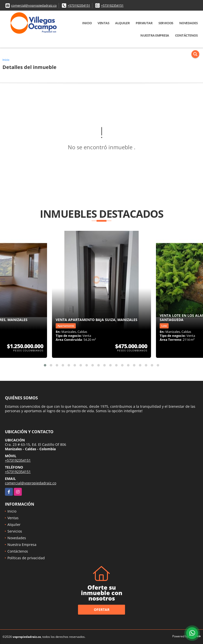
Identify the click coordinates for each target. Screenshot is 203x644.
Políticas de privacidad (26, 558)
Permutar (144, 23)
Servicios (166, 23)
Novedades (189, 23)
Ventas (103, 23)
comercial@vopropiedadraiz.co (34, 5)
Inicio (87, 23)
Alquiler (122, 23)
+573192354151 (79, 5)
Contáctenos (186, 35)
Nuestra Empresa (155, 35)
